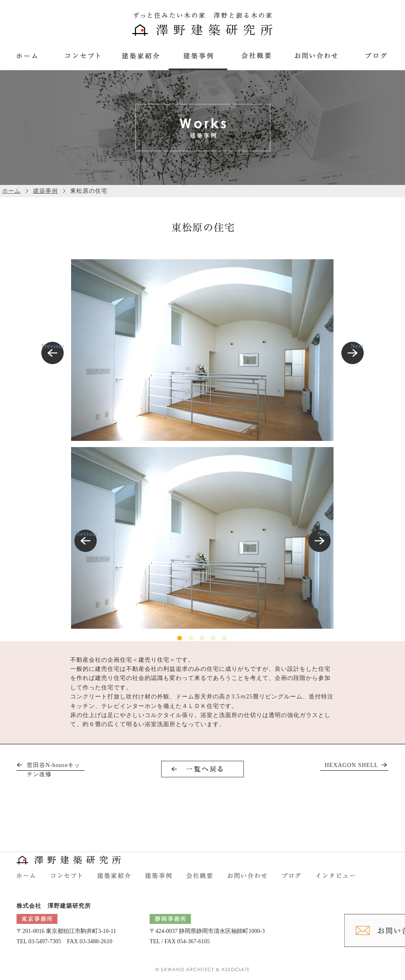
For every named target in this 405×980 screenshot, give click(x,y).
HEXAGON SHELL (351, 765)
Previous (52, 346)
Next (357, 346)
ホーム (11, 191)
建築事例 (45, 191)
